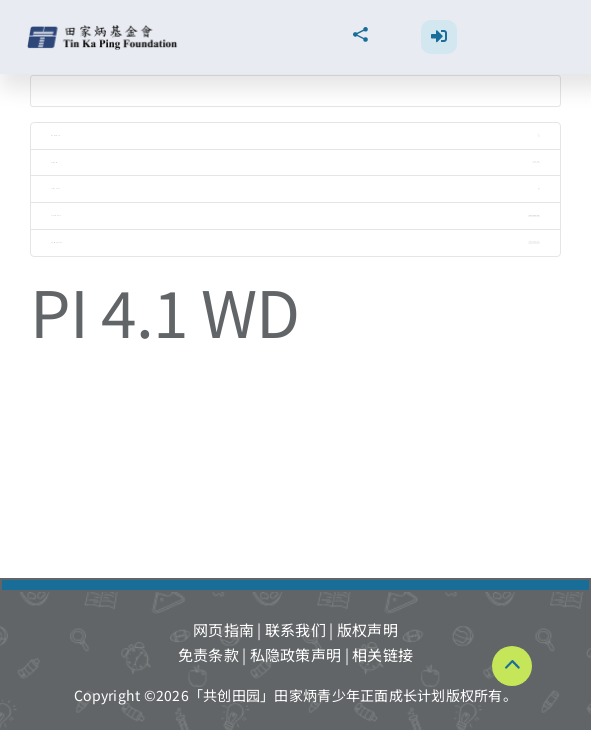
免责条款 (208, 654)
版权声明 (367, 629)
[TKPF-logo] (104, 32)
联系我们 (295, 629)
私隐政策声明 (296, 654)
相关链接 (382, 654)
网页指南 (223, 629)
